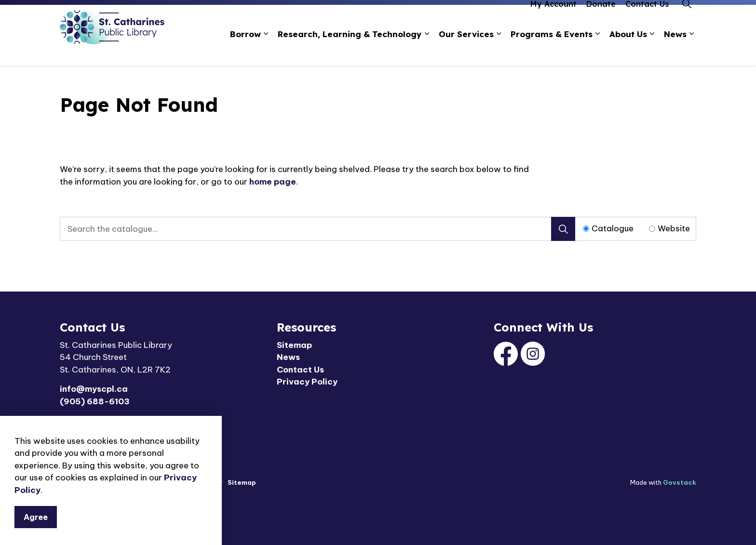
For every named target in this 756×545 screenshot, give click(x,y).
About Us (628, 50)
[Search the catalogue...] (317, 229)
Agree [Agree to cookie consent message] (36, 517)
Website (674, 228)
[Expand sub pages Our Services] (499, 50)
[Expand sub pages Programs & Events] (597, 50)
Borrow (245, 50)
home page (273, 182)
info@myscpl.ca (94, 389)
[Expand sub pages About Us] (652, 50)
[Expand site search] (687, 20)
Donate (601, 20)
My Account (553, 20)
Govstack (680, 482)
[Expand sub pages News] (691, 50)
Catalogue (613, 228)
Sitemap (294, 345)
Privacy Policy (307, 382)
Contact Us (647, 20)
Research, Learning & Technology (350, 50)
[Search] (563, 229)
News (675, 50)
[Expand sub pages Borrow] (266, 50)
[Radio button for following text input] (586, 229)
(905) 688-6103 (95, 401)
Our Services (466, 50)
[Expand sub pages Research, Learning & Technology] (427, 50)
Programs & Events (552, 50)
